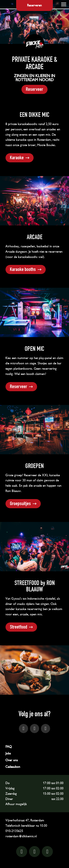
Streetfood (19, 627)
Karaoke (17, 158)
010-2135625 (14, 831)
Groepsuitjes (20, 504)
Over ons (12, 760)
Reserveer (34, 90)
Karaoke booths (23, 270)
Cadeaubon (13, 767)
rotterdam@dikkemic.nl (21, 836)
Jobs (8, 753)
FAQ (9, 747)
